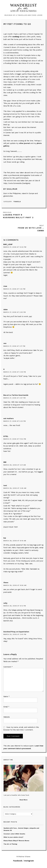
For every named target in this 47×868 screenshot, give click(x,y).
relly (5, 603)
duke (6, 309)
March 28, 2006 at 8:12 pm (15, 606)
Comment (8, 667)
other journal (24, 143)
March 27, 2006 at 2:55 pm (15, 312)
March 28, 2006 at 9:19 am (15, 541)
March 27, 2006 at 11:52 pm (15, 439)
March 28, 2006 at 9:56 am (15, 585)
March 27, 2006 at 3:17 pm (14, 346)
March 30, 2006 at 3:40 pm (15, 634)
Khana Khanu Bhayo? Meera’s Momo (16, 841)
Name (7, 696)
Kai (5, 538)
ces (5, 343)
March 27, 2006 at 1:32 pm (14, 289)
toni (5, 485)
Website (7, 717)
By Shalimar (10, 189)
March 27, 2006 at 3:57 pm (15, 398)
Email (6, 707)
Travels (17, 202)
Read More (23, 800)
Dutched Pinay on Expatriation (16, 632)
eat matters (9, 418)
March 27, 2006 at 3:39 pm (15, 372)
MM (5, 462)
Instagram (29, 861)
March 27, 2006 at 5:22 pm (15, 421)
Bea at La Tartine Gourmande (16, 395)
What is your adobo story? (13, 837)
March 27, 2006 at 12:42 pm (15, 247)
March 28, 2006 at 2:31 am (15, 465)
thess (6, 582)
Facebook (18, 861)
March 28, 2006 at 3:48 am (15, 488)
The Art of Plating (10, 844)
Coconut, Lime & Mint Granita (14, 834)
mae (5, 286)
